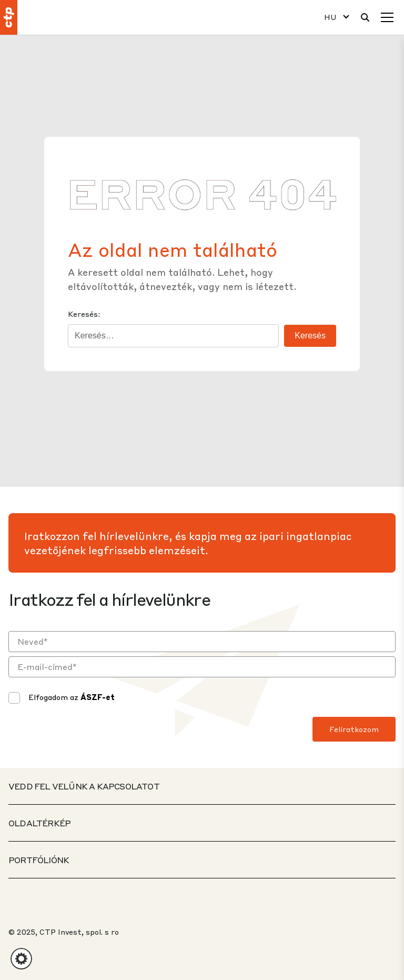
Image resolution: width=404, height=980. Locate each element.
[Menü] (387, 17)
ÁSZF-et (98, 697)
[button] (21, 959)
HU (330, 17)
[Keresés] (365, 17)
